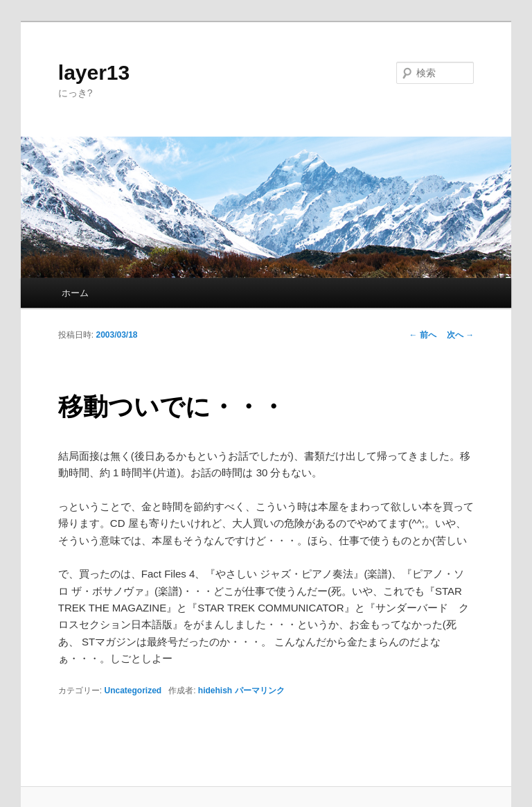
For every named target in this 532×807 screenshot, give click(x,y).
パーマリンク (260, 691)
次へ (460, 335)
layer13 (94, 72)
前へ (423, 335)
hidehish (215, 691)
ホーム (75, 293)
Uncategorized (133, 691)
